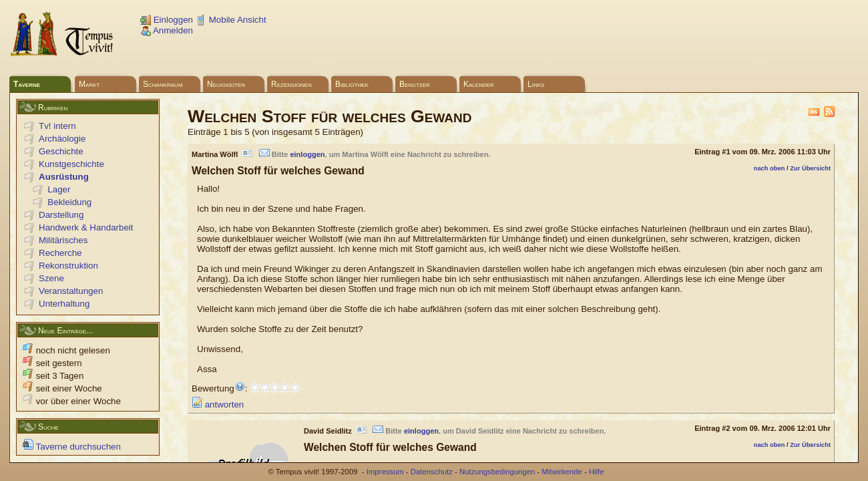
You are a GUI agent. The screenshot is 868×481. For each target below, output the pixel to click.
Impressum (385, 472)
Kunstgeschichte (71, 164)
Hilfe (597, 472)
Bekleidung (69, 202)
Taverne (27, 84)
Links (536, 84)
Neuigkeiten (226, 84)
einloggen (307, 154)
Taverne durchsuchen (72, 447)
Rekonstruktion (68, 266)
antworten (218, 405)
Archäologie (62, 139)
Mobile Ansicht (231, 20)
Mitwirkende (562, 472)
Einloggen (167, 20)
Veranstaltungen (71, 291)
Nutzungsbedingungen (497, 472)
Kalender (479, 84)
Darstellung (61, 215)
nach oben (770, 168)
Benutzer (415, 84)
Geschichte (61, 151)
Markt (89, 84)
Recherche (60, 253)
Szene (51, 278)
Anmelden (167, 30)
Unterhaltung (64, 304)
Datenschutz (432, 472)
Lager (59, 189)
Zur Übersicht (810, 168)
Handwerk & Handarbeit (86, 227)
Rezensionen (291, 84)
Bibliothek (352, 84)
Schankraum (163, 84)
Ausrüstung (64, 177)
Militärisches (63, 240)
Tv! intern (57, 126)
